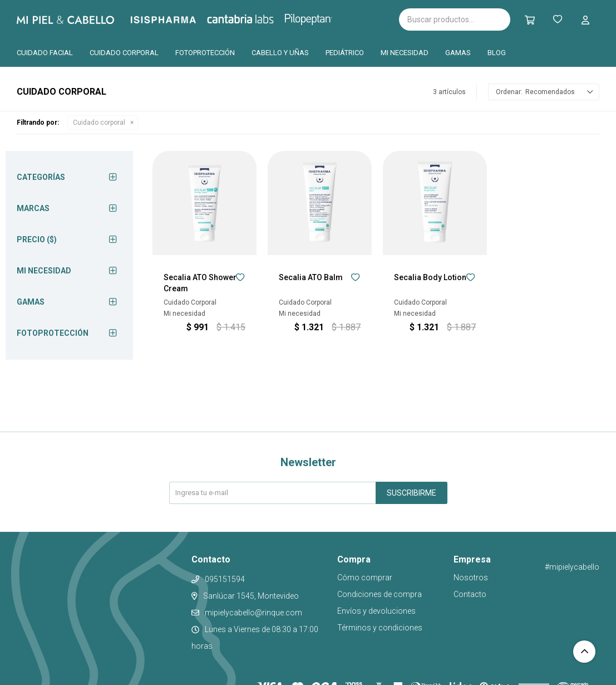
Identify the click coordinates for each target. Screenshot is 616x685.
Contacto (470, 594)
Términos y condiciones (380, 628)
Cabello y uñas (280, 53)
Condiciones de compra (380, 594)
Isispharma (179, 20)
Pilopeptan (316, 18)
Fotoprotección (205, 53)
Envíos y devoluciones (376, 611)
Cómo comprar (365, 578)
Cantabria (259, 18)
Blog (497, 53)
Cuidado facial (45, 53)
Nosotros (471, 578)
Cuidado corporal (124, 53)
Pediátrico (345, 53)
